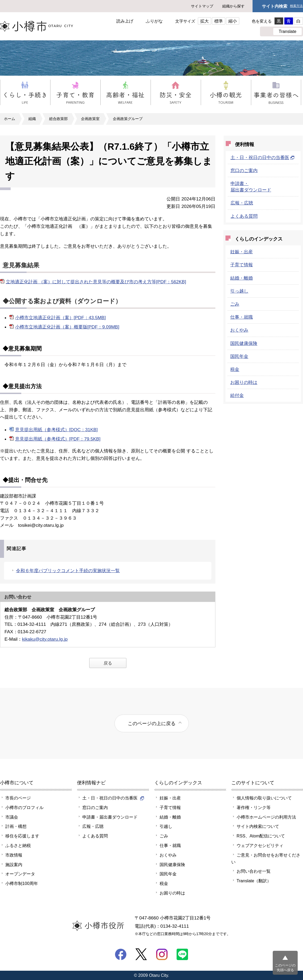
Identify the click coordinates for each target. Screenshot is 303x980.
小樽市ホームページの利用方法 (266, 817)
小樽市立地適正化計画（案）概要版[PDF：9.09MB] (67, 327)
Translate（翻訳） (254, 881)
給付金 (237, 395)
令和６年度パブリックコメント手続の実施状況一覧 (68, 571)
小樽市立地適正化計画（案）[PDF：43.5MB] (61, 318)
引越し (166, 826)
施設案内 (14, 865)
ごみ (235, 304)
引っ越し (239, 291)
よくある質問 (244, 216)
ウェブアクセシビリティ (260, 845)
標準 (219, 21)
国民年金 (239, 356)
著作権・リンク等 (254, 807)
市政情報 (14, 855)
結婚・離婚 (242, 278)
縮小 (233, 21)
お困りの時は (244, 382)
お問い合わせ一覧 (254, 871)
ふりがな (154, 21)
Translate (287, 31)
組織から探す (233, 6)
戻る (108, 663)
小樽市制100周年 (22, 883)
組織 (32, 119)
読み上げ (125, 21)
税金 (235, 369)
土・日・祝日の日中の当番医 (263, 157)
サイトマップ (202, 6)
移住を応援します (22, 836)
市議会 (12, 817)
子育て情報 (242, 265)
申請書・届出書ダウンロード (110, 817)
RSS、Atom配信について (261, 836)
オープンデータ (20, 874)
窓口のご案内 (244, 170)
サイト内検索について (258, 826)
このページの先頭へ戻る (285, 968)
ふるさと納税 (18, 845)
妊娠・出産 (242, 252)
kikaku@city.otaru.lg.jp (45, 639)
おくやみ (239, 330)
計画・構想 (16, 826)
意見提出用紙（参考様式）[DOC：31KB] (56, 430)
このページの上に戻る (152, 723)
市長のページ (18, 798)
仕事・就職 (242, 317)
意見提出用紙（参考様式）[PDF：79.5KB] (58, 439)
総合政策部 (58, 119)
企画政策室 (90, 119)
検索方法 (296, 6)
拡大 (204, 21)
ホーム (10, 119)
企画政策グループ (128, 119)
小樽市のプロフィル (24, 807)
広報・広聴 (242, 203)
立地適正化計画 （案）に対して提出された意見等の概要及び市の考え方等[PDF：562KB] (96, 282)
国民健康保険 (244, 343)
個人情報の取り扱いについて (264, 798)
